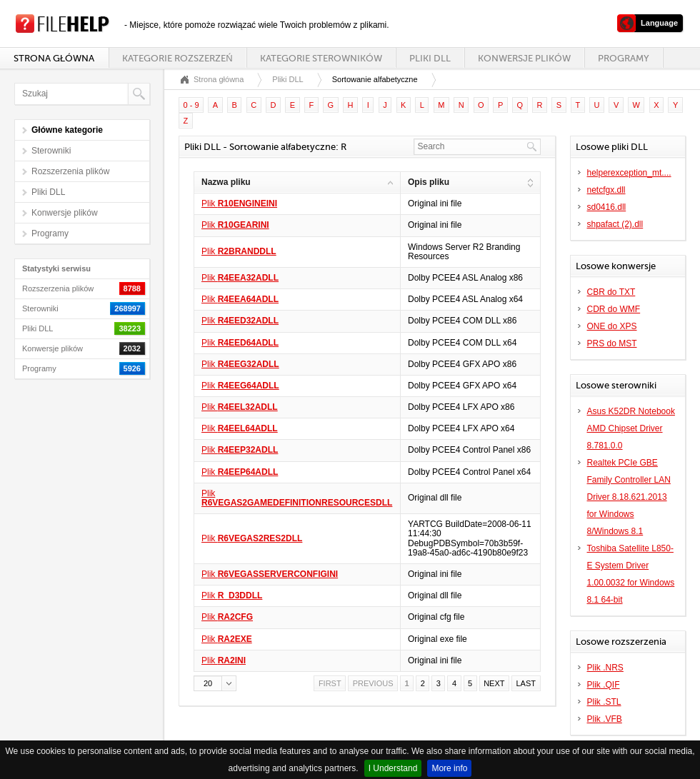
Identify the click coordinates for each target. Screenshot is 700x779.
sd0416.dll (607, 207)
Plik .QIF (604, 685)
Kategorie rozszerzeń (177, 58)
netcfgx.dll (606, 190)
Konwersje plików (524, 58)
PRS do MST (612, 343)
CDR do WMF (614, 309)
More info (449, 768)
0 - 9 (191, 105)
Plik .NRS (605, 668)
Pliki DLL (430, 58)
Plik (239, 203)
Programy (624, 58)
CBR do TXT (611, 292)
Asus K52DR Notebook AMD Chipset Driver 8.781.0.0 (631, 428)
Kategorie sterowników (321, 58)
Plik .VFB (605, 719)
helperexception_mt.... (629, 173)
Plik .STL (604, 702)
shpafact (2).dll (615, 224)
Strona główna (54, 58)
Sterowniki (51, 151)
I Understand (393, 768)
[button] (215, 683)
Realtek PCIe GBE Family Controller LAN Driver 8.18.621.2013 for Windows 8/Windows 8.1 (629, 497)
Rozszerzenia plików (70, 171)
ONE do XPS (612, 326)
